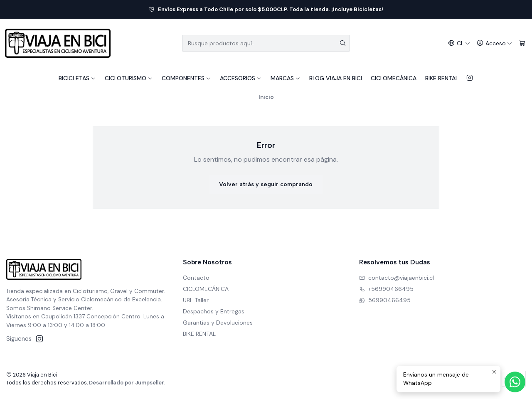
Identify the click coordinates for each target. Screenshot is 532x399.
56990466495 (385, 300)
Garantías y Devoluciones (218, 323)
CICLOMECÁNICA (394, 78)
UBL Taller (196, 300)
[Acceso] (494, 43)
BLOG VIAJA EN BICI (336, 78)
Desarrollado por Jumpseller (127, 383)
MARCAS (286, 78)
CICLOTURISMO (129, 78)
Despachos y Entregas (214, 311)
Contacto (196, 278)
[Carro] (522, 43)
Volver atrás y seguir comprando (266, 184)
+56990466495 (386, 289)
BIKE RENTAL (442, 78)
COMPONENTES (186, 78)
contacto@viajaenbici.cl (397, 278)
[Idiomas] (459, 43)
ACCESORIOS (241, 78)
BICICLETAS (77, 78)
